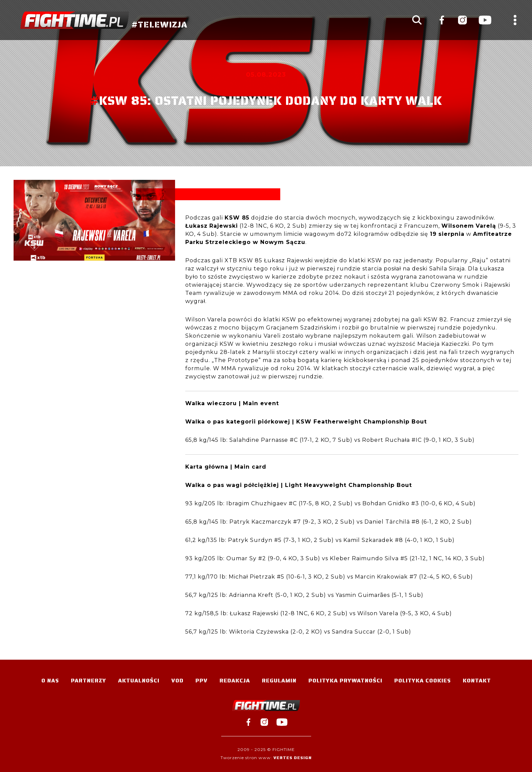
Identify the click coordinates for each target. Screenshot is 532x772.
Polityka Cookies (423, 681)
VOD (177, 681)
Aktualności (139, 681)
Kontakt (477, 681)
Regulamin (279, 681)
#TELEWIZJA (104, 20)
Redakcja (235, 681)
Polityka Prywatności (345, 681)
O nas (50, 681)
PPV (202, 681)
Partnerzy (89, 681)
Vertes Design (293, 758)
